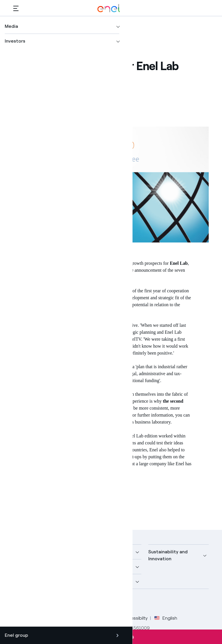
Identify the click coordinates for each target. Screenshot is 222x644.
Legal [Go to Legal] (41, 618)
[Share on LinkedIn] (73, 88)
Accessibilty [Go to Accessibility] (135, 618)
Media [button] (87, 552)
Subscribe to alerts (111, 637)
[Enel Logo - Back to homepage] (109, 8)
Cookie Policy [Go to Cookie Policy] (102, 618)
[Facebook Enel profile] (20, 603)
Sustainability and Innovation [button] (168, 555)
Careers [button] (89, 581)
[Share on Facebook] (45, 88)
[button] (16, 8)
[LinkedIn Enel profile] (46, 603)
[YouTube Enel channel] (59, 603)
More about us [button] (29, 567)
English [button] (166, 618)
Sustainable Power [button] (101, 567)
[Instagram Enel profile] (72, 603)
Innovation (45, 490)
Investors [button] (24, 581)
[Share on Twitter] (59, 89)
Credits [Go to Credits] (21, 618)
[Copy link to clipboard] (87, 89)
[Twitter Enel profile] (33, 603)
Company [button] (24, 552)
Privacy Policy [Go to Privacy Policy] (67, 618)
